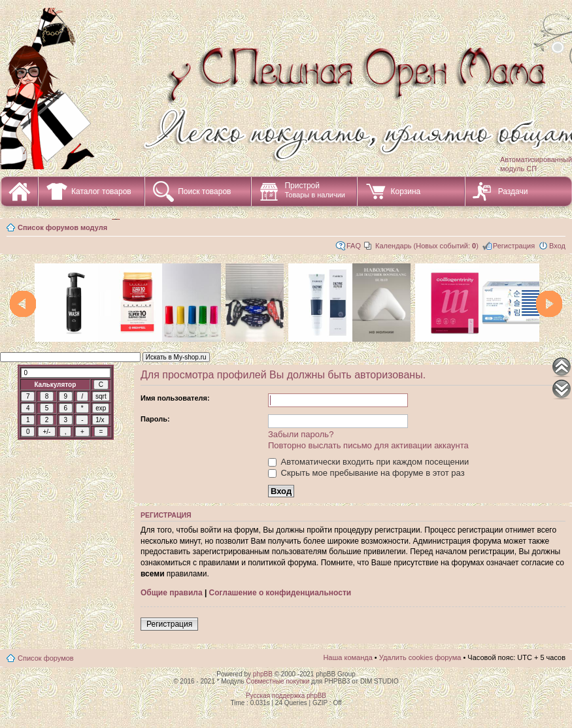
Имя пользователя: (175, 398)
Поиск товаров (204, 191)
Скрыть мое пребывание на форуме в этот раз (366, 473)
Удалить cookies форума (420, 657)
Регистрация (514, 246)
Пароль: (155, 419)
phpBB (263, 674)
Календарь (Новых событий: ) (427, 246)
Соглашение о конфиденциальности (280, 593)
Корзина (405, 191)
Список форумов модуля (62, 227)
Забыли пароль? (301, 434)
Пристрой (315, 190)
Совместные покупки (278, 681)
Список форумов (46, 658)
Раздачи (513, 191)
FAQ (354, 246)
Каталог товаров (101, 191)
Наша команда (347, 657)
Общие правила (172, 593)
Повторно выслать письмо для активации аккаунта (368, 445)
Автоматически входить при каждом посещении (368, 462)
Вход (557, 246)
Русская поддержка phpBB (286, 696)
